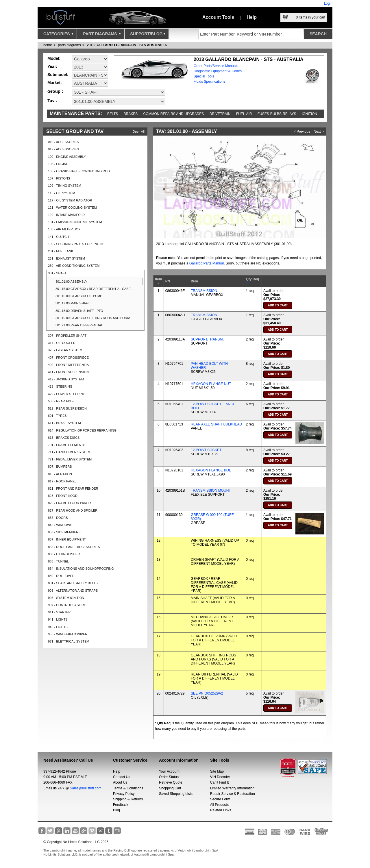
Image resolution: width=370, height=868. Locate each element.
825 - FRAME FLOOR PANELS (70, 503)
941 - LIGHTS (58, 619)
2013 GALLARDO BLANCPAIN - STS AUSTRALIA (127, 45)
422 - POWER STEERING (67, 394)
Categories (58, 35)
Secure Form (220, 799)
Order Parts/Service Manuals (216, 66)
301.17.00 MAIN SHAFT (73, 303)
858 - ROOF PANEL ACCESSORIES (74, 547)
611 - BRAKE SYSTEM (64, 423)
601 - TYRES (57, 416)
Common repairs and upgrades (174, 114)
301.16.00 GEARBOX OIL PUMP (79, 296)
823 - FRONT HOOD (63, 496)
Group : (55, 91)
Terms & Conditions (128, 788)
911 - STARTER (59, 612)
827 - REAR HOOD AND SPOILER (73, 510)
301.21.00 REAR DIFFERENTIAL (79, 325)
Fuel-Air (244, 114)
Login (328, 3)
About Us (120, 782)
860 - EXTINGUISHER (64, 554)
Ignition (309, 114)
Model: (54, 58)
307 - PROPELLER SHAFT (67, 336)
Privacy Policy (124, 794)
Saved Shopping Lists (176, 794)
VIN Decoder (220, 777)
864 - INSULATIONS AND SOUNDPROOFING (81, 569)
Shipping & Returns (128, 799)
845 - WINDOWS (60, 525)
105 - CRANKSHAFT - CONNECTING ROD (79, 171)
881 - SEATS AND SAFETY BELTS (73, 583)
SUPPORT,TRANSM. (207, 339)
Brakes (131, 114)
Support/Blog (148, 35)
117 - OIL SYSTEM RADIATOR (70, 200)
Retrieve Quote (171, 782)
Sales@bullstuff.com (86, 788)
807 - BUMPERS (60, 467)
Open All (138, 132)
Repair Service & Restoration (233, 794)
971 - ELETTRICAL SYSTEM (69, 641)
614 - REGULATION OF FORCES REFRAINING (82, 430)
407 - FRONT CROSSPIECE (68, 358)
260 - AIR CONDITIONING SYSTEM (74, 266)
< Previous (302, 132)
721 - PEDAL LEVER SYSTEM (70, 459)
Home (48, 45)
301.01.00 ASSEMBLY (71, 282)
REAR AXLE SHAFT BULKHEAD (216, 424)
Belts (113, 114)
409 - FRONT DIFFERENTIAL (69, 365)
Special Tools (204, 76)
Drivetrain (220, 114)
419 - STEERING (60, 386)
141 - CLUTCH (59, 237)
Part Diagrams (102, 35)
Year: (52, 66)
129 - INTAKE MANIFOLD (66, 215)
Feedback (121, 805)
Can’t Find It (220, 782)
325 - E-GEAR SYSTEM (65, 350)
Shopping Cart (170, 788)
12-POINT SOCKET (206, 450)
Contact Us (122, 777)
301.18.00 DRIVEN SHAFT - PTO (79, 311)
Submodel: (58, 75)
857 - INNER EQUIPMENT (67, 539)
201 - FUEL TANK (61, 251)
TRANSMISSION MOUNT (211, 491)
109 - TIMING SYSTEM (65, 186)
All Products (219, 805)
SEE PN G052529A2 (207, 693)
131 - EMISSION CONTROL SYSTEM (75, 222)
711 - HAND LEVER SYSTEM (69, 452)
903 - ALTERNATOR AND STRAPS (73, 591)
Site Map (217, 771)
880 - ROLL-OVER (61, 576)
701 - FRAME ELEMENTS (67, 445)
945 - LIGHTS (58, 627)
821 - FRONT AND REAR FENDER (73, 488)
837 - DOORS (58, 518)
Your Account (169, 771)
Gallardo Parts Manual (207, 263)
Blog (116, 810)
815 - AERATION (60, 474)
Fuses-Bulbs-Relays (277, 114)
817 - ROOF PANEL (62, 481)
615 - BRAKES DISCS (64, 438)
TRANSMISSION (204, 291)
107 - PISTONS (59, 178)
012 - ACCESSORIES (63, 149)
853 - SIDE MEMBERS (64, 532)
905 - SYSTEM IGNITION (66, 598)
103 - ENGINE (58, 164)
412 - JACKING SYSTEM (66, 379)
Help (252, 17)
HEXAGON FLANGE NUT (211, 384)
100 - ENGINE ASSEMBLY (67, 157)
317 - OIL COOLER (62, 343)
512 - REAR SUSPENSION (67, 408)
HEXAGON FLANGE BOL (211, 470)
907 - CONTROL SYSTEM (67, 605)
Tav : (52, 100)
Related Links (221, 810)
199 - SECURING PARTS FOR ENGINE (76, 244)
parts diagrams (69, 45)
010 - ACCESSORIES (63, 142)
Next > (319, 132)
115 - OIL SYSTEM (62, 193)
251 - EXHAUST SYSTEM (66, 258)
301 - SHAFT (57, 273)
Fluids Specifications (209, 82)
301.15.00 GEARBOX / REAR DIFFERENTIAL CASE (93, 289)
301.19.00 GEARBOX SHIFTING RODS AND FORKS (93, 318)
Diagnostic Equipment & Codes (218, 71)
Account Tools (218, 17)
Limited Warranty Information (232, 788)
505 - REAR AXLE (61, 401)
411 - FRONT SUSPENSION (68, 372)
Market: (55, 83)
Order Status (169, 777)
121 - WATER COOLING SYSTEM (72, 208)
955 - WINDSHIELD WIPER (68, 634)
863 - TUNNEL (58, 561)
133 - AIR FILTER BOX (64, 229)
